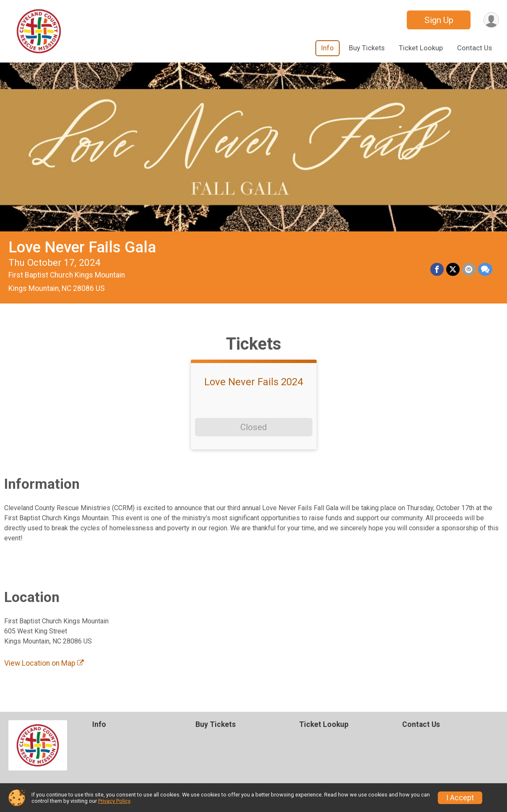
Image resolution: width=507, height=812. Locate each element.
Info (328, 48)
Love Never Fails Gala (82, 247)
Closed (253, 427)
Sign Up (439, 20)
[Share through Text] (485, 270)
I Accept (460, 798)
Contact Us (474, 48)
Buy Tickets (367, 48)
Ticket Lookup (421, 48)
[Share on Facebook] (437, 270)
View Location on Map (44, 663)
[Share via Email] (469, 270)
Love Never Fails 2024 (253, 382)
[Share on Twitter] (453, 270)
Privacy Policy (114, 801)
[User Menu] (491, 20)
